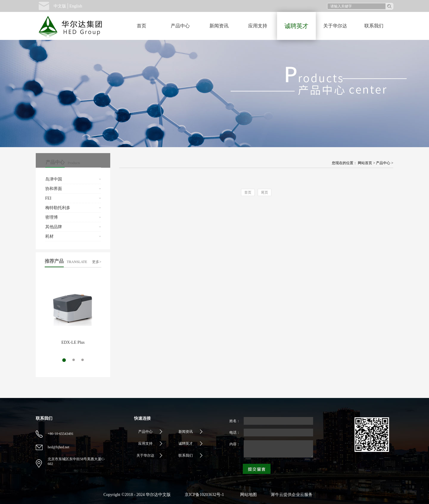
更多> (97, 262)
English (76, 6)
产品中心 (383, 163)
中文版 (60, 6)
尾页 (265, 192)
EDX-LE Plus (73, 342)
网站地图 (247, 495)
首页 (142, 26)
